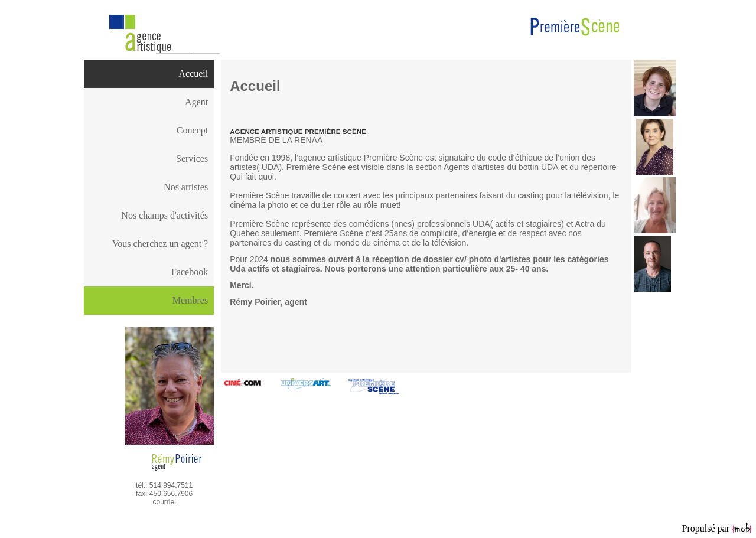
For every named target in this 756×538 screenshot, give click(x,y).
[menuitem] (149, 74)
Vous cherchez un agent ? (160, 244)
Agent (196, 102)
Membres (190, 300)
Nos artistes (186, 187)
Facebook (190, 272)
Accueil (193, 74)
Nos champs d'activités (164, 215)
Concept (192, 130)
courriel (164, 502)
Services (192, 159)
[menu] (149, 173)
